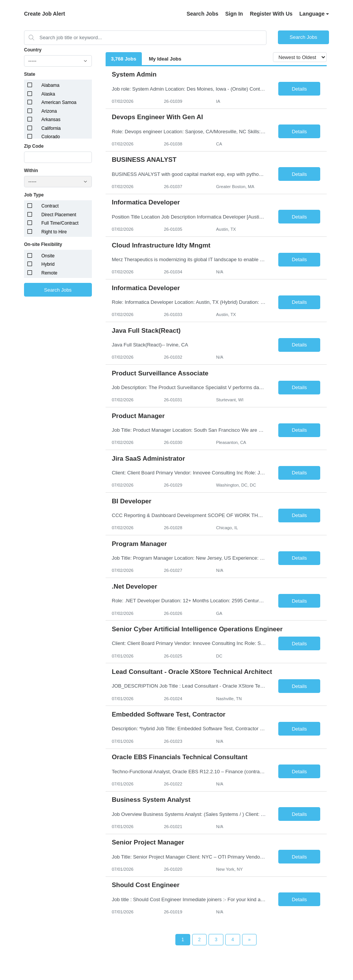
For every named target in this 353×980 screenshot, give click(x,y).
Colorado (51, 137)
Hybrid (48, 264)
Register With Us (271, 14)
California (51, 128)
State (30, 74)
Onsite (48, 256)
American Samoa (59, 102)
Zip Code (34, 146)
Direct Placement (59, 215)
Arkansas (51, 120)
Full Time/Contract (60, 223)
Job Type (34, 195)
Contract (50, 206)
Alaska (48, 94)
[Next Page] (250, 940)
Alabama (51, 85)
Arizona (49, 111)
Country (33, 50)
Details (299, 89)
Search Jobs (202, 14)
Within (31, 171)
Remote (50, 273)
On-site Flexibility (43, 244)
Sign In (234, 14)
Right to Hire (54, 232)
